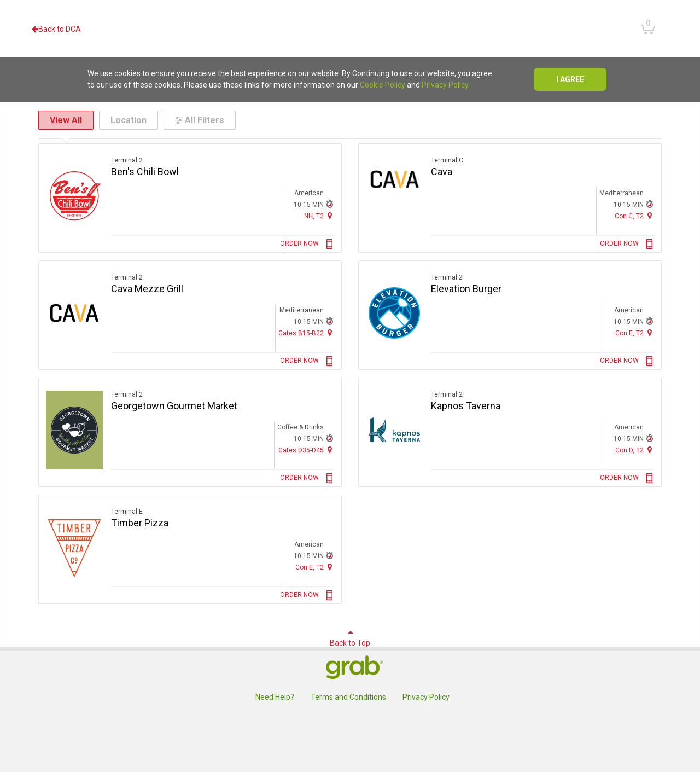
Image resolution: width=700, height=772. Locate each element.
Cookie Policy (383, 85)
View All (66, 120)
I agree (570, 79)
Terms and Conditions (348, 697)
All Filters (200, 120)
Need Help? (275, 697)
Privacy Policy (445, 85)
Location (129, 120)
